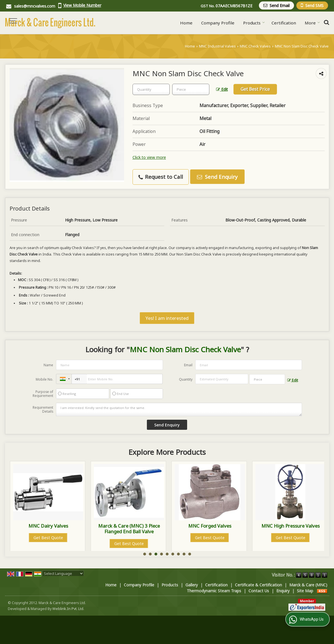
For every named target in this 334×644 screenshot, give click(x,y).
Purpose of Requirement (43, 394)
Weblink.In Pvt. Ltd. (68, 609)
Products (254, 23)
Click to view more (149, 157)
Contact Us (259, 591)
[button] (82, 5)
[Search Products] (326, 22)
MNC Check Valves (255, 46)
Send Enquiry (217, 177)
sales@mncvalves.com (35, 6)
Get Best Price (255, 89)
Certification (284, 23)
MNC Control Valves (48, 526)
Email (188, 365)
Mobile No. (44, 379)
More (312, 23)
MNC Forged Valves (291, 526)
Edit (222, 89)
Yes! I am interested (167, 318)
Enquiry (283, 591)
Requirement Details (43, 410)
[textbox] (191, 89)
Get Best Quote (48, 538)
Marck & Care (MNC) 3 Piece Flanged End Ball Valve (210, 529)
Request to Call (161, 177)
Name (48, 365)
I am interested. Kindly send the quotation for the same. (179, 410)
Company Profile (218, 23)
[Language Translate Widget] (63, 573)
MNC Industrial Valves (217, 46)
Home (186, 23)
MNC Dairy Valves (129, 526)
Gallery (192, 585)
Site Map (305, 591)
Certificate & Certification (258, 585)
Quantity (186, 379)
